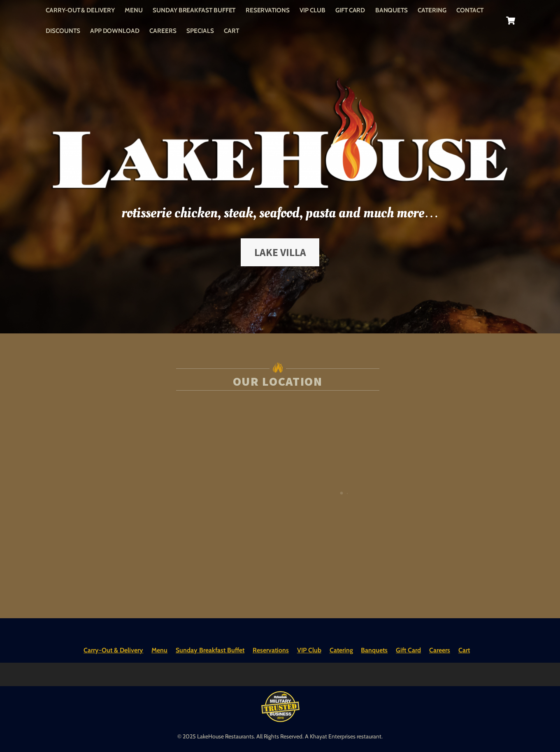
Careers (163, 31)
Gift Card (350, 10)
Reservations (268, 10)
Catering (432, 10)
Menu (134, 10)
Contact (470, 10)
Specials (200, 31)
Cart (231, 31)
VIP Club (312, 10)
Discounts (63, 31)
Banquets (392, 10)
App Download (115, 31)
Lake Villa (280, 252)
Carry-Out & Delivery (80, 10)
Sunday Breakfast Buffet (194, 10)
